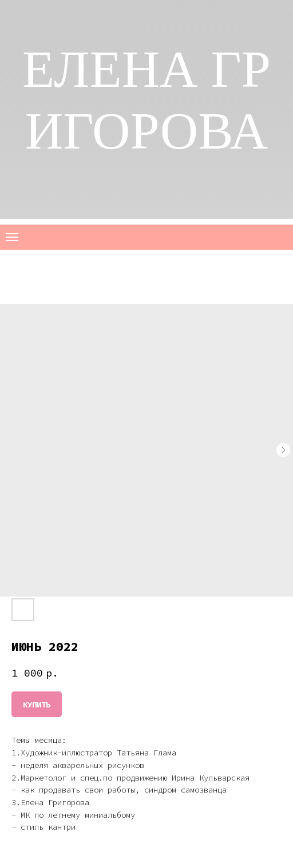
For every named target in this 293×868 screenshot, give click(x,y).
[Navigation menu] (12, 237)
